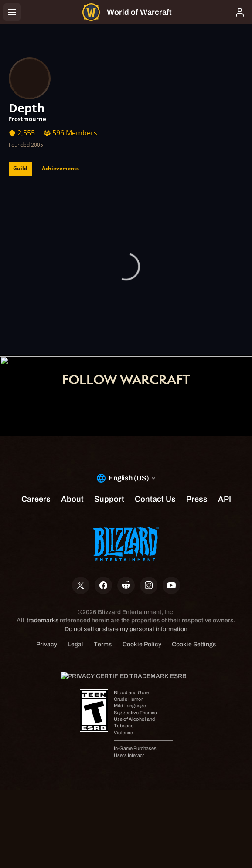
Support (126, 332)
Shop (126, 320)
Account (126, 308)
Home (126, 296)
